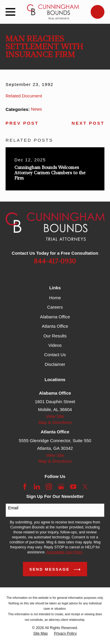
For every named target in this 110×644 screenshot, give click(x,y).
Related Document (24, 96)
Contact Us (55, 355)
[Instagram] (49, 487)
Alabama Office (55, 317)
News (37, 109)
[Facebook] (25, 487)
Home (55, 298)
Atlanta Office (55, 326)
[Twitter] (85, 487)
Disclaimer (55, 364)
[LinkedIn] (37, 487)
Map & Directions (55, 422)
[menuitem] (40, 634)
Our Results (55, 336)
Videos (55, 345)
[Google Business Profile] (61, 487)
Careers (55, 307)
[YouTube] (73, 487)
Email (13, 508)
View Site (55, 416)
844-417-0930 (55, 262)
